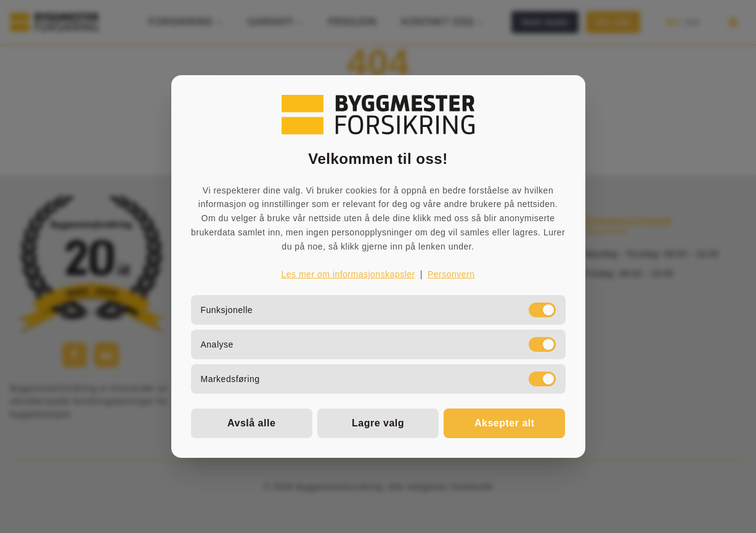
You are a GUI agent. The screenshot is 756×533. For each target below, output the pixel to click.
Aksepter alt (505, 423)
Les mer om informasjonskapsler (348, 274)
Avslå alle (251, 423)
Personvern (451, 274)
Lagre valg (378, 423)
